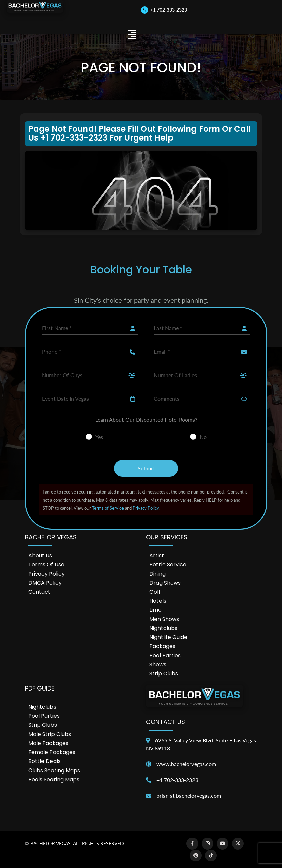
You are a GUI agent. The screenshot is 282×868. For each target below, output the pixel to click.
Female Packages (52, 752)
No (203, 437)
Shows (158, 664)
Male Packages (48, 743)
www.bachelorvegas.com (186, 764)
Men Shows (164, 619)
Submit (146, 468)
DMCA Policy (45, 583)
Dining (157, 574)
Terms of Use (46, 565)
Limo (155, 610)
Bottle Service (168, 565)
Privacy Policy (146, 508)
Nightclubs (163, 628)
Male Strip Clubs (50, 734)
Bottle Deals (44, 761)
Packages (162, 646)
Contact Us (166, 722)
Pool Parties (165, 655)
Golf (155, 592)
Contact (39, 592)
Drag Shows (165, 583)
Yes (99, 437)
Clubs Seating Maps (54, 770)
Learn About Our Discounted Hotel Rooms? (146, 419)
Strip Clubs (164, 674)
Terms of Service (108, 508)
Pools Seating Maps (54, 779)
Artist (157, 556)
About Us (40, 556)
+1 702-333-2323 (177, 780)
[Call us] (164, 10)
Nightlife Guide (168, 637)
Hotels (158, 601)
